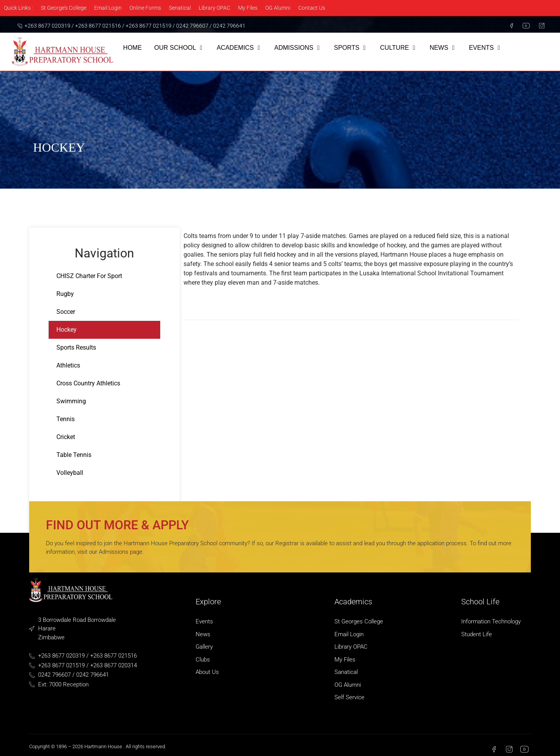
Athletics (68, 365)
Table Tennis (74, 455)
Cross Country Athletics (88, 383)
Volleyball (70, 473)
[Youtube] (523, 26)
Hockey (66, 330)
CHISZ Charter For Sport (89, 276)
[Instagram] (539, 26)
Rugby (65, 294)
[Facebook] (508, 26)
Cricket (66, 437)
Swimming (71, 401)
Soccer (66, 312)
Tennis (66, 419)
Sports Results (76, 347)
